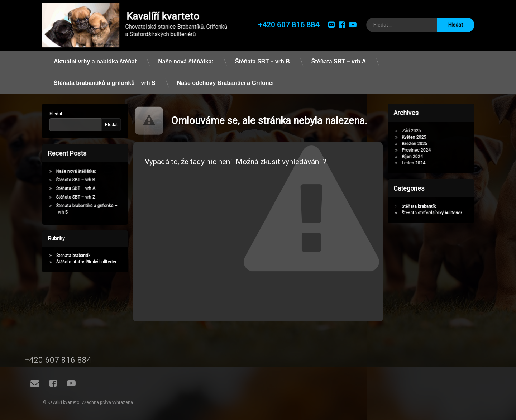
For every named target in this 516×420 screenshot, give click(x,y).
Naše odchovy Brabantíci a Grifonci (225, 77)
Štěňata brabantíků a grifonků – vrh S (105, 77)
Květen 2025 (420, 137)
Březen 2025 (420, 144)
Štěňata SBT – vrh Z (70, 197)
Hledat (50, 114)
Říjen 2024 (418, 157)
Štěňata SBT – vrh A (339, 55)
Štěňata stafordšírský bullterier (81, 262)
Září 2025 (417, 131)
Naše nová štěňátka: (186, 55)
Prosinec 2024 (422, 150)
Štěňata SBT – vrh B (262, 55)
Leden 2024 (419, 163)
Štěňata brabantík (68, 256)
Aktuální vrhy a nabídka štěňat (95, 55)
